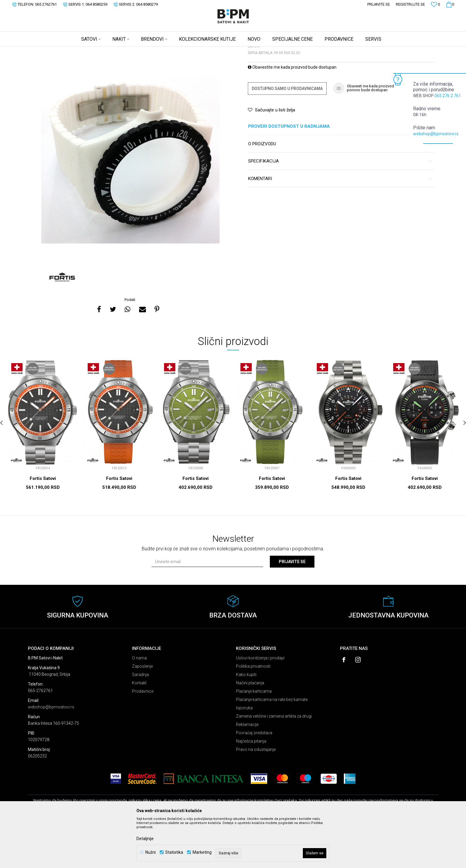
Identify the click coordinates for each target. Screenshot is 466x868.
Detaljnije (145, 839)
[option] (130, 201)
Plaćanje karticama (254, 738)
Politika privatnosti (253, 713)
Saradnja (140, 721)
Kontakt (139, 730)
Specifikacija (340, 208)
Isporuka (244, 754)
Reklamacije (247, 771)
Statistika (174, 852)
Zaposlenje (142, 713)
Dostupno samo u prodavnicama (287, 135)
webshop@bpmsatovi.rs (436, 134)
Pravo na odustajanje (256, 796)
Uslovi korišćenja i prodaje (260, 705)
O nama (139, 705)
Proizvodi (70, 51)
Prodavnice (143, 738)
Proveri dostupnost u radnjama (340, 173)
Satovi (87, 51)
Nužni (151, 852)
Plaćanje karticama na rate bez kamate (272, 746)
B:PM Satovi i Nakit (43, 51)
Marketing (202, 852)
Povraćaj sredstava (254, 779)
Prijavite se (292, 608)
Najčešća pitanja (251, 788)
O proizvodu (340, 191)
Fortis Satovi (43, 525)
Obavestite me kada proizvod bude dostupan (292, 114)
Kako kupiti (246, 721)
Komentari (340, 225)
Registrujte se (410, 4)
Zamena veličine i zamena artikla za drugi (274, 763)
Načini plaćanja (250, 730)
